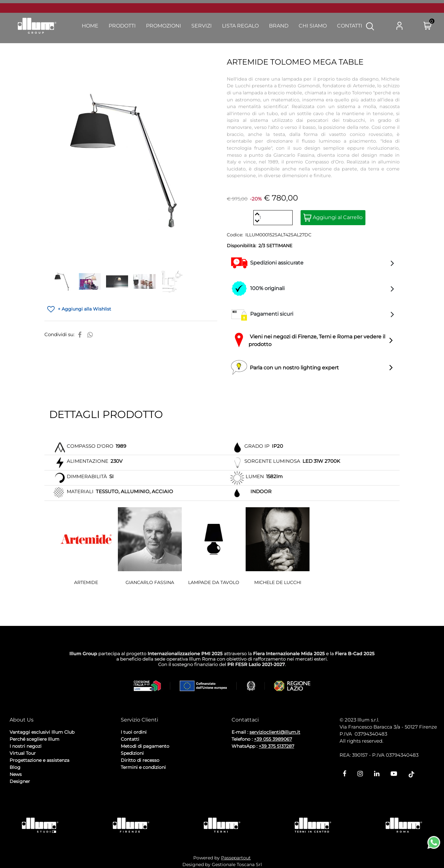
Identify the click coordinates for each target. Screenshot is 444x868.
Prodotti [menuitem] (122, 26)
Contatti (130, 739)
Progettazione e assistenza (39, 760)
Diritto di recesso (140, 760)
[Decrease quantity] (257, 221)
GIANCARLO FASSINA (150, 582)
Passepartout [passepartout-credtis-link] (236, 858)
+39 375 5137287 (276, 746)
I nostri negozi (26, 746)
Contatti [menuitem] (350, 26)
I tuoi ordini (134, 732)
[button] (370, 26)
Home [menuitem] (90, 26)
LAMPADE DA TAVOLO (214, 582)
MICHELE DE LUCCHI (278, 582)
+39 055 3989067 (273, 739)
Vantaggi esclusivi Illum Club (42, 732)
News (16, 774)
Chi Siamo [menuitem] (313, 26)
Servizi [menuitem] (202, 26)
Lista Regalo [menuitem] (240, 26)
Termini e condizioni (143, 767)
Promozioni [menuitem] (164, 26)
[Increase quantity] (257, 214)
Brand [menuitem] (279, 26)
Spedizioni (132, 753)
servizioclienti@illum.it (275, 732)
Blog (15, 767)
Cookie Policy (59, 798)
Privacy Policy (26, 798)
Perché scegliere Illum (34, 739)
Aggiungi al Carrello (333, 218)
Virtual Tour (23, 753)
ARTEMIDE (86, 582)
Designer (20, 781)
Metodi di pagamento (145, 746)
